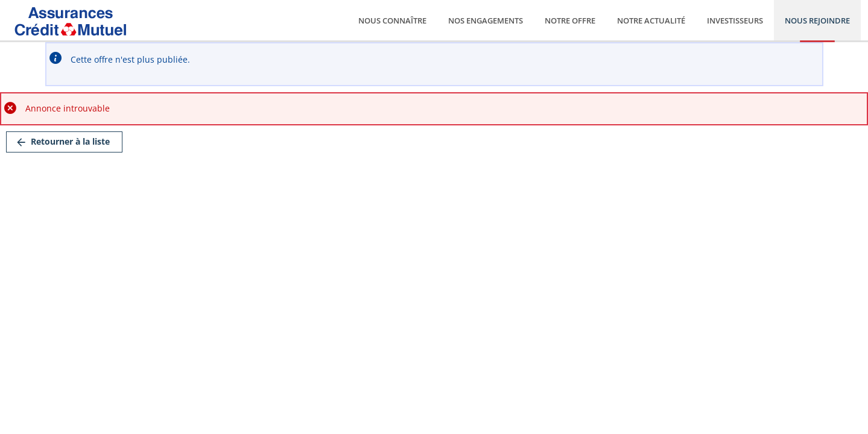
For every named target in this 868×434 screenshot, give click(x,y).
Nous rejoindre (817, 20)
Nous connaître (392, 20)
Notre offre (570, 20)
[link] (64, 142)
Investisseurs (735, 20)
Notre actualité (651, 20)
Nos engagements (486, 20)
